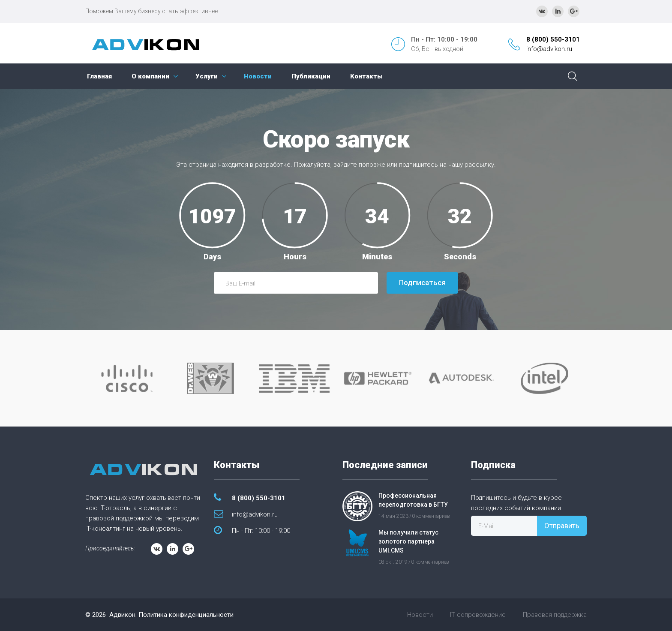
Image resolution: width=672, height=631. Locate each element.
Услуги (207, 76)
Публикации (311, 76)
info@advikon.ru (549, 49)
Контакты (366, 76)
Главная (99, 76)
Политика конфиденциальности (186, 615)
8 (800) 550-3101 (553, 39)
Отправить (562, 526)
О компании (150, 76)
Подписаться (422, 282)
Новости (258, 76)
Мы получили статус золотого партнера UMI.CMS (408, 541)
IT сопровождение (478, 615)
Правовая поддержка (555, 615)
